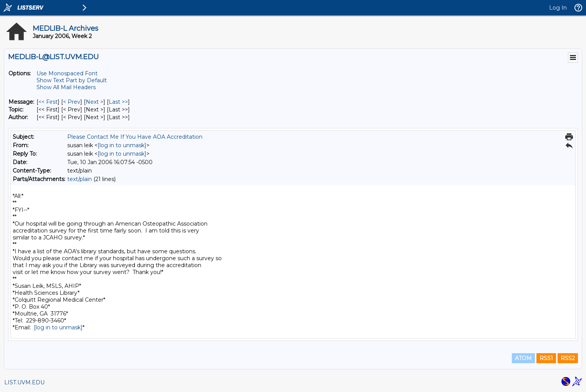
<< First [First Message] (48, 102)
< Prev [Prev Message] (72, 102)
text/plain (80, 179)
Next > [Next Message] (95, 102)
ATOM (523, 358)
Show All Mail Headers (66, 87)
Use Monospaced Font (67, 73)
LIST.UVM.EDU (24, 382)
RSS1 (546, 358)
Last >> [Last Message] (118, 102)
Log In (558, 8)
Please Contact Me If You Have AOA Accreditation (135, 137)
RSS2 (568, 358)
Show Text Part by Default (72, 80)
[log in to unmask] (122, 145)
